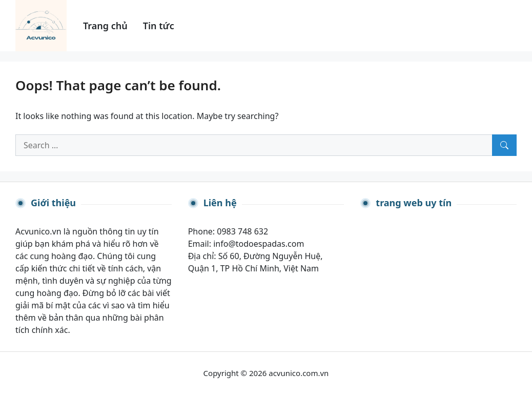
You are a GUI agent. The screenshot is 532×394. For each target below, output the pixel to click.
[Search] (504, 145)
